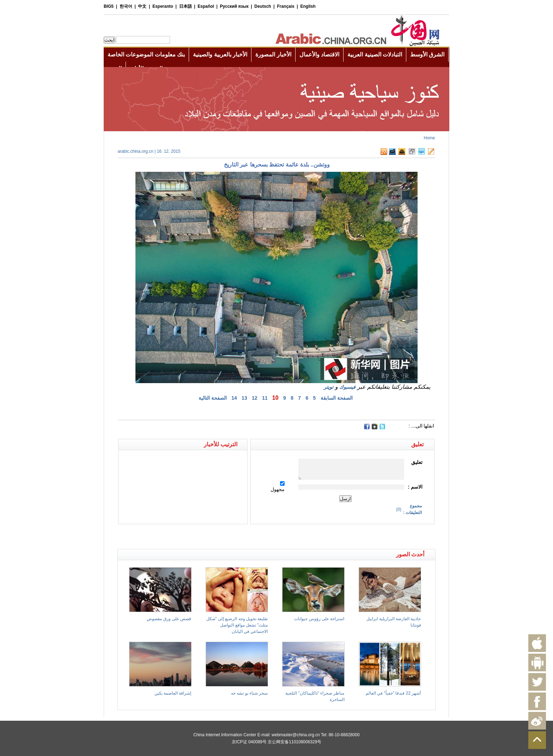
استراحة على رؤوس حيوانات (319, 619)
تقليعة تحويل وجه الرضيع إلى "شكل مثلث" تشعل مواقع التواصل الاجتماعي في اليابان (237, 625)
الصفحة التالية (213, 398)
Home (429, 138)
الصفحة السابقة (337, 398)
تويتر (329, 387)
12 (255, 398)
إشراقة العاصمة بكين (173, 693)
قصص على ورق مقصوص (169, 619)
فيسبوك (347, 387)
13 (244, 398)
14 (234, 398)
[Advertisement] (197, 537)
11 (265, 398)
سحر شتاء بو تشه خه (249, 693)
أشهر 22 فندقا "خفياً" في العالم (393, 693)
